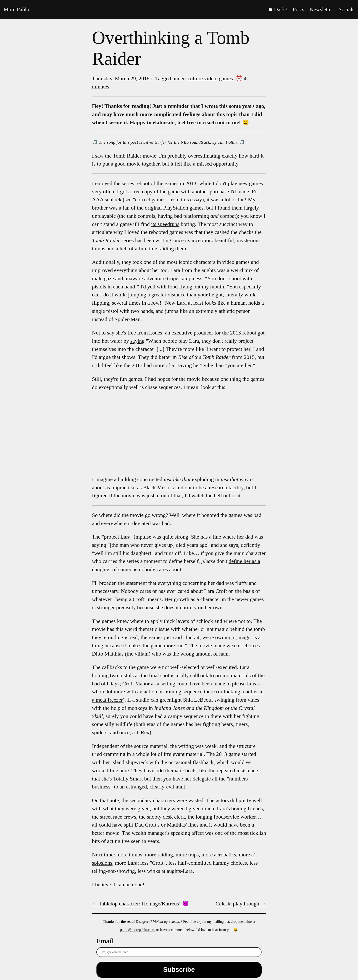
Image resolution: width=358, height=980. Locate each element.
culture (195, 78)
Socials (346, 9)
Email (105, 941)
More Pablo (16, 9)
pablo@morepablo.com (137, 930)
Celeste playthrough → (241, 904)
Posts (298, 9)
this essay (192, 200)
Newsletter (321, 9)
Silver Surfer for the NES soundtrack (177, 142)
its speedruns (165, 224)
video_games (218, 78)
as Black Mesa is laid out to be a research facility (190, 487)
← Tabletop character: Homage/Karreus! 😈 (141, 904)
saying (137, 341)
